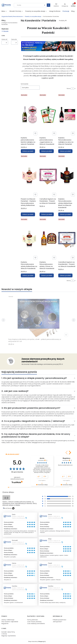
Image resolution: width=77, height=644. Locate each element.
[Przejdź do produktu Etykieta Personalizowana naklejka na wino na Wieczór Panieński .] (67, 115)
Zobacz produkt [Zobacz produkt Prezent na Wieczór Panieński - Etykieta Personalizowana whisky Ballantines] (28, 214)
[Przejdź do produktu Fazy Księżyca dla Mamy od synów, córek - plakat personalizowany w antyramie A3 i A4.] (38, 316)
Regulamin (5, 624)
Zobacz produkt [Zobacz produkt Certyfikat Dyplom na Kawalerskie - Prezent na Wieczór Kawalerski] (65, 275)
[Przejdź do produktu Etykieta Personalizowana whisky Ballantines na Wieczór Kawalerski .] (29, 239)
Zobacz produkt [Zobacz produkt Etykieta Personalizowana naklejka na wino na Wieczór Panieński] (65, 151)
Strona (69, 89)
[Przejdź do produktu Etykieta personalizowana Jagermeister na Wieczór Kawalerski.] (48, 115)
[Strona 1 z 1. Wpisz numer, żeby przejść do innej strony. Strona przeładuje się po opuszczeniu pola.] (72, 89)
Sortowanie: (25, 84)
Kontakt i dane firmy (8, 632)
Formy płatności (33, 620)
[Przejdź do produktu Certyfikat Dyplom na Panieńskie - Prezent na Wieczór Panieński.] (48, 176)
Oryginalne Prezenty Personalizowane (12, 16)
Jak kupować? (57, 622)
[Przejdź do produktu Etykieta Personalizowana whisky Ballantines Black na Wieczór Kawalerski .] (67, 176)
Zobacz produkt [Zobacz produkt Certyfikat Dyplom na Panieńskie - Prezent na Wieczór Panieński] (47, 214)
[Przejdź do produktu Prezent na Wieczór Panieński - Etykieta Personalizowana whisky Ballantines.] (29, 176)
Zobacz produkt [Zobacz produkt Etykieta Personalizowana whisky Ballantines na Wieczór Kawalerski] (28, 275)
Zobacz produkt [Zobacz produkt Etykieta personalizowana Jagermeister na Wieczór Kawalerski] (47, 151)
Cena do (14, 39)
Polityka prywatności (59, 620)
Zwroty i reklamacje (8, 620)
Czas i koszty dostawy (34, 622)
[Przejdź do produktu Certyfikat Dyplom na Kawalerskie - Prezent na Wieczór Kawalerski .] (67, 239)
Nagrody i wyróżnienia (9, 636)
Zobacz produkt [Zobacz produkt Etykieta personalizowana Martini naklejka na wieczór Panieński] (28, 151)
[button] (48, 5)
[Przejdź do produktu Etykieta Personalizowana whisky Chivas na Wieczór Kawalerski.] (48, 239)
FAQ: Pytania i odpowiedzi (10, 622)
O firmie (4, 634)
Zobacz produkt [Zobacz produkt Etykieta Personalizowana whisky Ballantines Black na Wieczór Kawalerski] (65, 214)
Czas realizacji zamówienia (36, 624)
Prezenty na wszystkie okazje (33, 16)
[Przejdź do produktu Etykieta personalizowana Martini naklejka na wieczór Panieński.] (29, 115)
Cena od (4, 39)
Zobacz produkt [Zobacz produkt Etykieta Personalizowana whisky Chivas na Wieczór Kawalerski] (47, 275)
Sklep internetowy (36, 641)
